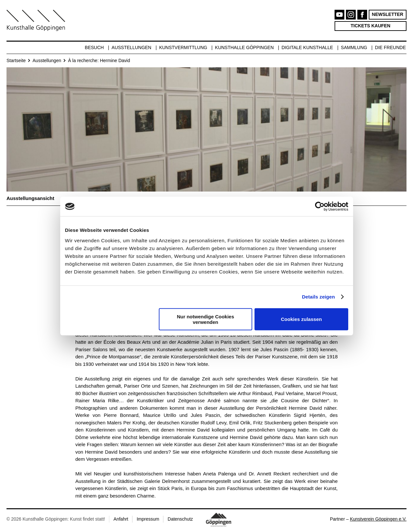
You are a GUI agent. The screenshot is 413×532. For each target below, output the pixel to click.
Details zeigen (318, 297)
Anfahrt (121, 519)
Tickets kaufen (370, 26)
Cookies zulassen (301, 319)
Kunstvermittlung (183, 47)
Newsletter (388, 14)
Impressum (148, 519)
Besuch (94, 47)
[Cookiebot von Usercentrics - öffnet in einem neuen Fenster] (320, 206)
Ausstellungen (131, 47)
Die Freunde (390, 47)
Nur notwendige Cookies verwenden (205, 319)
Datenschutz (180, 519)
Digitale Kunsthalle (307, 47)
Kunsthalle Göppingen (245, 47)
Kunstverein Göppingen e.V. (378, 519)
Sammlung (354, 47)
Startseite (16, 60)
